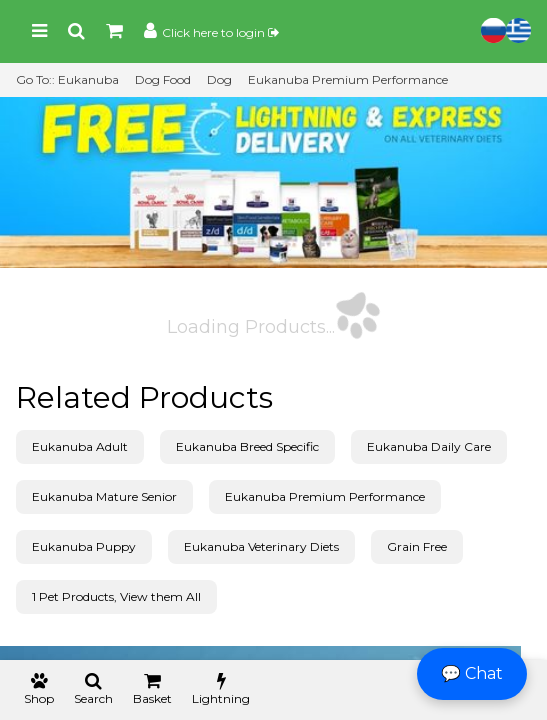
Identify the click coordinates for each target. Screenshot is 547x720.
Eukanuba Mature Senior (104, 496)
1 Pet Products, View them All (116, 596)
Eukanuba (88, 79)
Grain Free (417, 546)
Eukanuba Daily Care (429, 446)
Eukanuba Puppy (84, 546)
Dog (219, 79)
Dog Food (163, 79)
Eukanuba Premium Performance (348, 79)
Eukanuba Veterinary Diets (261, 546)
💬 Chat (472, 673)
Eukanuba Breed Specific (247, 446)
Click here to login (220, 32)
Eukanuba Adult (80, 446)
